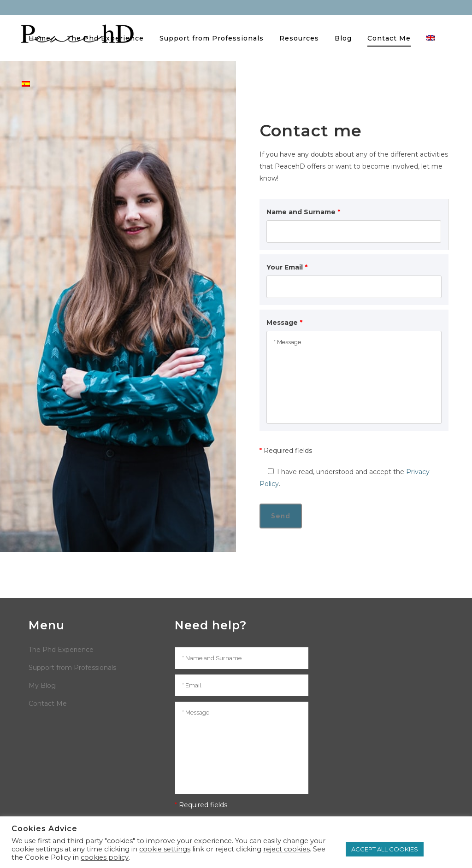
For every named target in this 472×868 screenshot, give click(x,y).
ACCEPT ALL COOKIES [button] (385, 849)
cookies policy (105, 857)
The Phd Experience (61, 650)
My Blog (42, 686)
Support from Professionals (72, 668)
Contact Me (48, 704)
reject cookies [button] (286, 849)
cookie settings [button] (165, 849)
